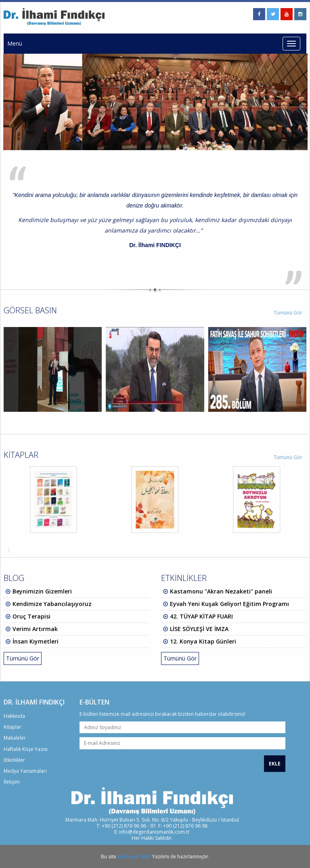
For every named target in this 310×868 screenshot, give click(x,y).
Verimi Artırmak (35, 629)
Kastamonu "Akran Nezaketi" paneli (221, 591)
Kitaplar (13, 727)
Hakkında (14, 716)
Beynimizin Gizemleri (42, 591)
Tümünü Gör (288, 313)
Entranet (129, 856)
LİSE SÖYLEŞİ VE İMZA (199, 629)
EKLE (275, 764)
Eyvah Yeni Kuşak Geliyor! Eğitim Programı (229, 604)
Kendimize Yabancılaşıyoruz (52, 604)
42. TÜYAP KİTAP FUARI (201, 616)
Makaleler (15, 738)
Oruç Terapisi (31, 616)
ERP (146, 856)
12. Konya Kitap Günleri (203, 641)
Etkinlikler (14, 760)
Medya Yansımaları (25, 771)
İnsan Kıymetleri (36, 641)
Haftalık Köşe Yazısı (26, 749)
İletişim (12, 782)
